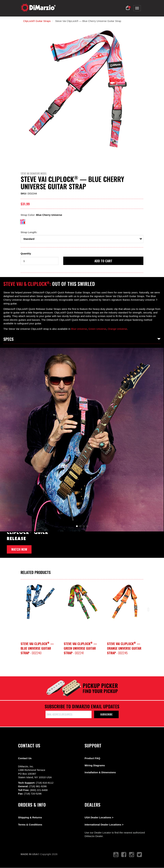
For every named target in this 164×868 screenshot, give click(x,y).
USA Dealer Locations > (99, 817)
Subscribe (106, 714)
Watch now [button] (19, 549)
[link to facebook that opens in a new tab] (124, 855)
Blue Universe (79, 329)
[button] (128, 8)
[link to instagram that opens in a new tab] (132, 855)
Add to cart (103, 261)
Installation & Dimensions (100, 772)
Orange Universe (117, 329)
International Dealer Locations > (104, 825)
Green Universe (97, 329)
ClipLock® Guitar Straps (37, 21)
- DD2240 (37, 648)
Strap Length (29, 232)
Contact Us (25, 758)
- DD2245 (124, 648)
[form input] (40, 261)
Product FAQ (92, 758)
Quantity (26, 253)
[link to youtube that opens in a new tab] (116, 855)
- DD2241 (80, 648)
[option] (39, 602)
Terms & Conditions (30, 825)
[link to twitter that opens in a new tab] (139, 855)
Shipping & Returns (30, 817)
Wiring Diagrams (95, 765)
